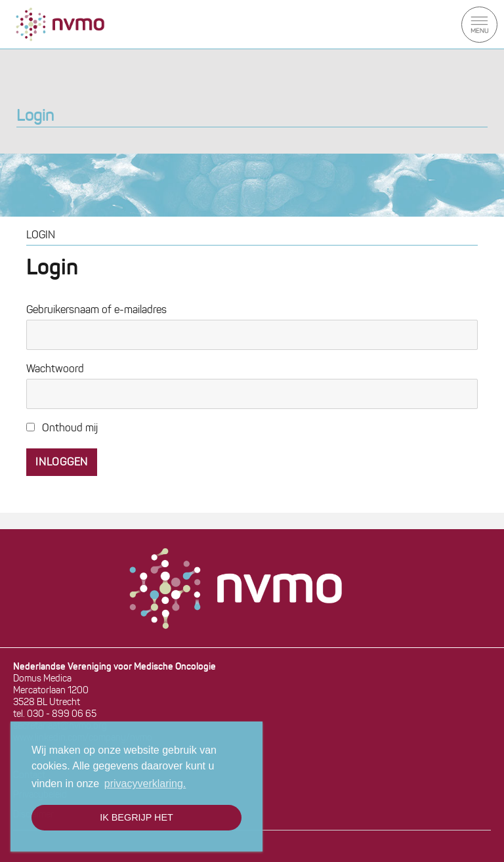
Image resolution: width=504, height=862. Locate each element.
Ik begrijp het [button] (136, 817)
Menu (479, 25)
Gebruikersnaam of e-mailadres (96, 311)
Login (35, 117)
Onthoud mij (62, 429)
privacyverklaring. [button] (145, 784)
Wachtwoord (55, 370)
